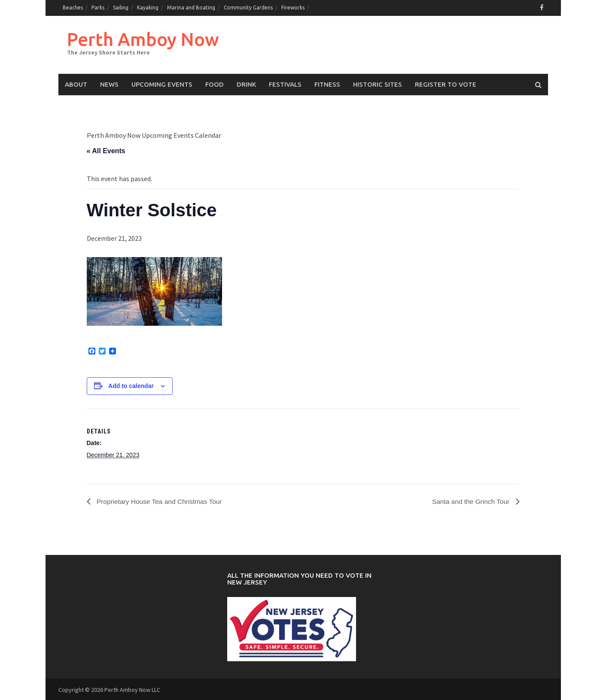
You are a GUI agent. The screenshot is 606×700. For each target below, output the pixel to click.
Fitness (327, 83)
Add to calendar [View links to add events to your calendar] (131, 385)
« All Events (106, 150)
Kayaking (148, 8)
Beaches (73, 8)
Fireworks (293, 8)
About (76, 83)
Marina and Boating (191, 8)
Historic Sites (378, 83)
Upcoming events (162, 83)
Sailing (121, 8)
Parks (98, 8)
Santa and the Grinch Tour (470, 501)
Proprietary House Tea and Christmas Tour (161, 501)
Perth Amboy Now (146, 38)
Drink (246, 83)
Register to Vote (446, 83)
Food (215, 83)
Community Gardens (248, 8)
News (109, 83)
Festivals (285, 83)
